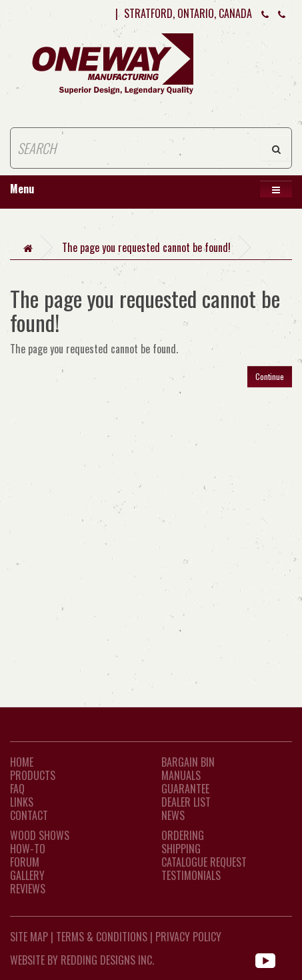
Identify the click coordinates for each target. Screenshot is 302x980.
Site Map (29, 937)
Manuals (181, 775)
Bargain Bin (188, 762)
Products (33, 775)
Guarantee (185, 789)
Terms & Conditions (102, 937)
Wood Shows (40, 835)
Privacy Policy (188, 937)
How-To (28, 849)
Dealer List (186, 802)
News (173, 815)
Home (22, 762)
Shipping (181, 849)
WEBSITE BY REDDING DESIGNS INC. (82, 960)
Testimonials (191, 875)
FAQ (17, 789)
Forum (25, 862)
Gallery (27, 875)
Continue (270, 376)
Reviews (28, 889)
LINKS (22, 802)
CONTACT (29, 815)
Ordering (183, 835)
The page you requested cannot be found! (146, 247)
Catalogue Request (204, 862)
